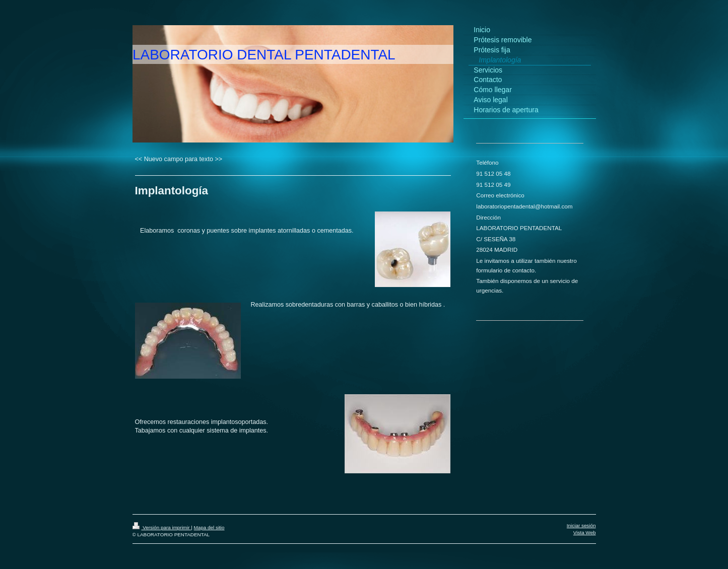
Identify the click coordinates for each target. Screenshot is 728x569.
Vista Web (585, 532)
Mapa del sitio (209, 527)
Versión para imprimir (162, 527)
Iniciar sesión (581, 525)
